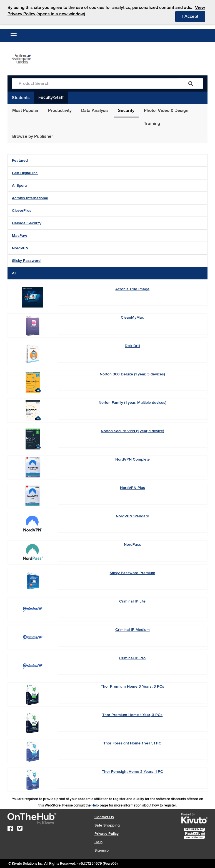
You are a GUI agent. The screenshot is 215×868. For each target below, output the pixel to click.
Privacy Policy (107, 834)
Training (152, 124)
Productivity (60, 110)
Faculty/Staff (51, 97)
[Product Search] (95, 83)
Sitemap (102, 850)
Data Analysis (95, 110)
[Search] (191, 83)
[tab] (107, 160)
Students (21, 98)
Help (95, 805)
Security (126, 110)
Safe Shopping (107, 825)
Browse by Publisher (33, 136)
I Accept (194, 16)
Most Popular (25, 110)
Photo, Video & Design (166, 110)
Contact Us (104, 817)
